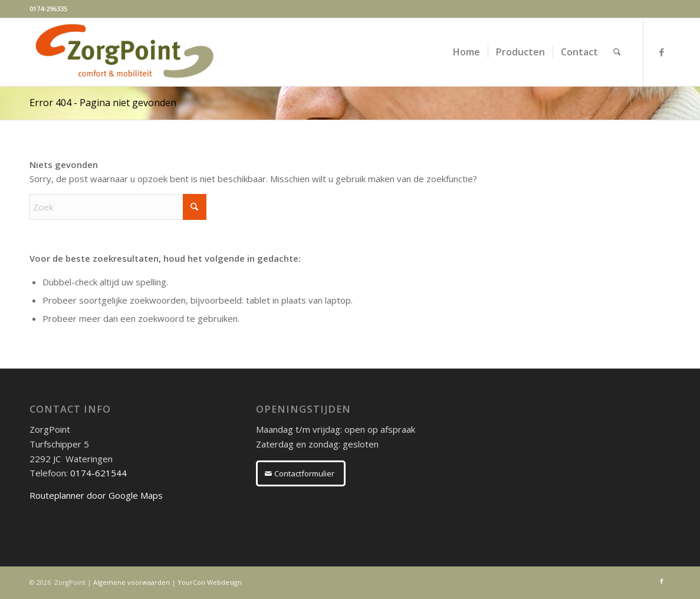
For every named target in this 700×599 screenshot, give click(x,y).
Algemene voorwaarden (132, 582)
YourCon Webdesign (210, 582)
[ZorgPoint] (124, 52)
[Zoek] (617, 52)
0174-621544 (98, 473)
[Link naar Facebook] (662, 52)
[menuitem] (466, 52)
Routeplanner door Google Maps (96, 495)
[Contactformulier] (301, 473)
